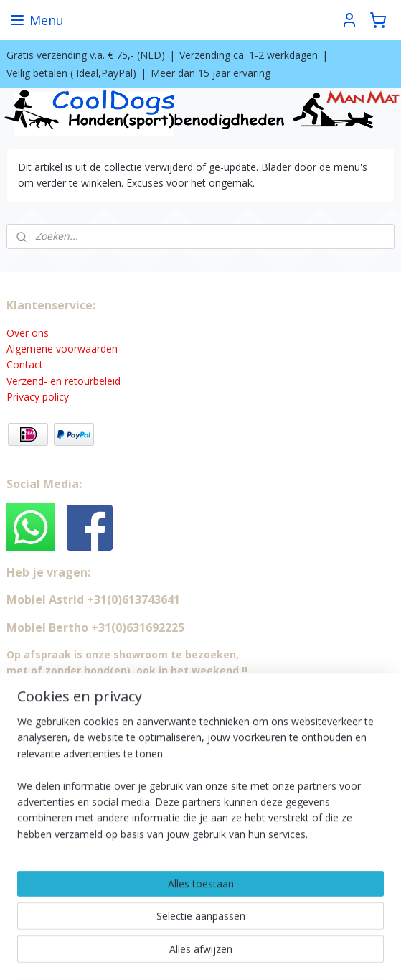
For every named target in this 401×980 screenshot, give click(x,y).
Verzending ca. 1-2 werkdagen (249, 55)
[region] (200, 784)
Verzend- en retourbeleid (63, 381)
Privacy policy (38, 397)
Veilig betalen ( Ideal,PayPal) (71, 73)
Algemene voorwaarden (62, 349)
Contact (25, 364)
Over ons (28, 333)
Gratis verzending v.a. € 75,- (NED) (86, 55)
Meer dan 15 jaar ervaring (211, 73)
